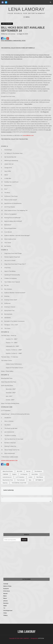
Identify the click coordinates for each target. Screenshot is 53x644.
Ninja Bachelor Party (8, 480)
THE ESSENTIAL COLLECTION (19, 483)
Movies (5, 593)
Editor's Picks (7, 586)
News (5, 598)
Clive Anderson (38, 471)
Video (5, 613)
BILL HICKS (20, 471)
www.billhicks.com (28, 135)
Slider (5, 606)
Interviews (7, 591)
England (14, 474)
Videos (5, 615)
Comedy (6, 584)
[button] (27, 17)
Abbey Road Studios (8, 471)
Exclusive (6, 589)
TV (4, 608)
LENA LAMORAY (26, 9)
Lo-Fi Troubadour (20, 477)
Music (5, 596)
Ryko (30, 480)
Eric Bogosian (24, 474)
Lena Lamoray (11, 34)
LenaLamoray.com (7, 477)
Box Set (28, 471)
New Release (40, 477)
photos (6, 601)
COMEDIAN (5, 474)
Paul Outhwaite (21, 480)
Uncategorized (7, 24)
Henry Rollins (35, 474)
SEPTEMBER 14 (39, 480)
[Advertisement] (16, 516)
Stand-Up (5, 483)
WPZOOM (41, 638)
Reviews (6, 603)
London (30, 477)
